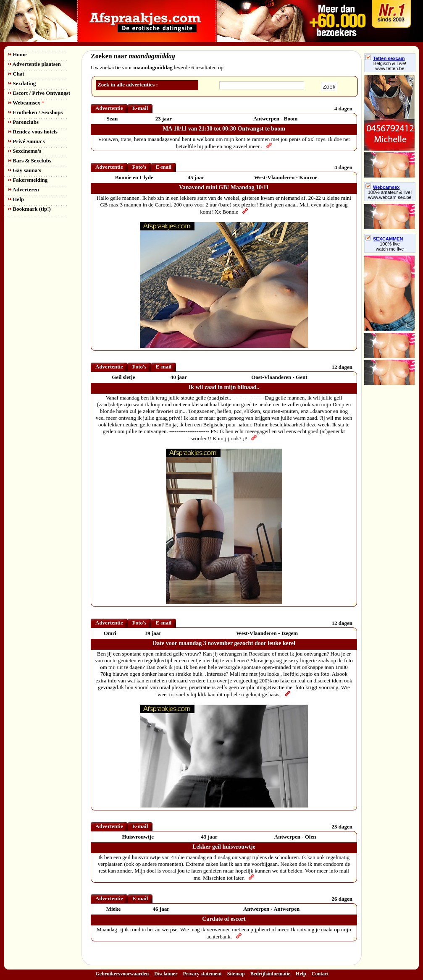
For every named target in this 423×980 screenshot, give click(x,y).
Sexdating (22, 83)
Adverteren (24, 189)
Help (16, 199)
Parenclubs (24, 122)
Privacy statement (202, 974)
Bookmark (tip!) (30, 209)
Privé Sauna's (26, 141)
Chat (16, 74)
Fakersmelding (28, 180)
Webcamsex (26, 103)
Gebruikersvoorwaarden (122, 974)
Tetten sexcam (385, 58)
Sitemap (236, 974)
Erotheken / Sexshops (35, 112)
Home (17, 54)
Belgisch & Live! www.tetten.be (390, 66)
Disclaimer (166, 974)
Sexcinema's (25, 151)
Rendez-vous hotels (33, 132)
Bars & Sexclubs (30, 161)
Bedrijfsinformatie (270, 974)
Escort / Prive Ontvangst (39, 93)
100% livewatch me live (390, 246)
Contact (320, 974)
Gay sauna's (25, 170)
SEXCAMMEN (384, 239)
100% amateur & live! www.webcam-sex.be (390, 195)
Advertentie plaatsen (35, 64)
